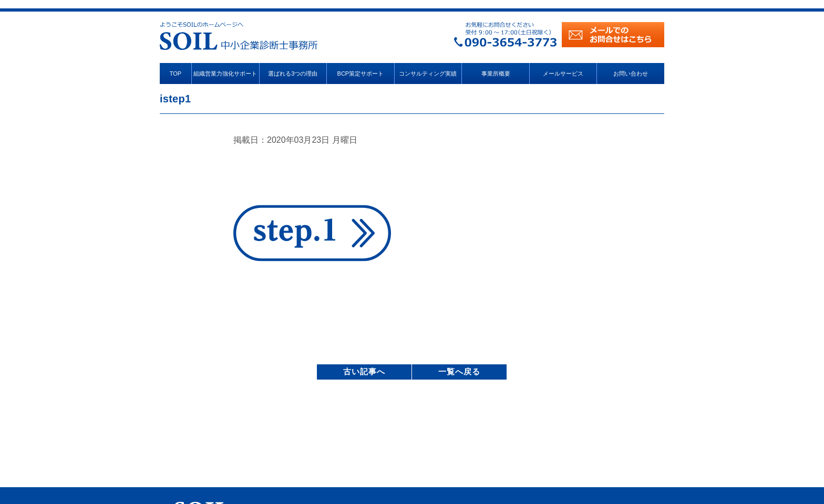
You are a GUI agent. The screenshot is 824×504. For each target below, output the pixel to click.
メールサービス (563, 73)
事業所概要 (496, 73)
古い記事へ (364, 371)
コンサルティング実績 (428, 73)
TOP (176, 73)
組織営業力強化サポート (225, 73)
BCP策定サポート (361, 73)
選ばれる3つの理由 (293, 73)
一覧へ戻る (459, 371)
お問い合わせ (631, 73)
